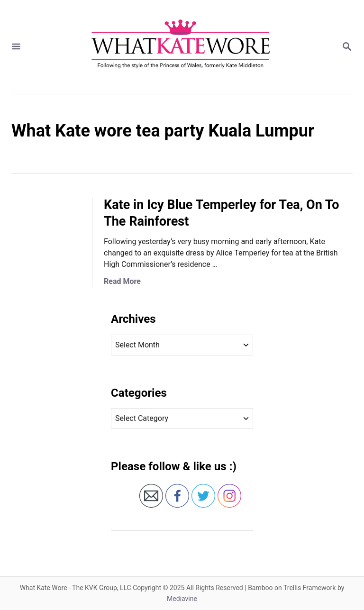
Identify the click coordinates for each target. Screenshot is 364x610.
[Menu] (16, 47)
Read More (122, 281)
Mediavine (182, 599)
